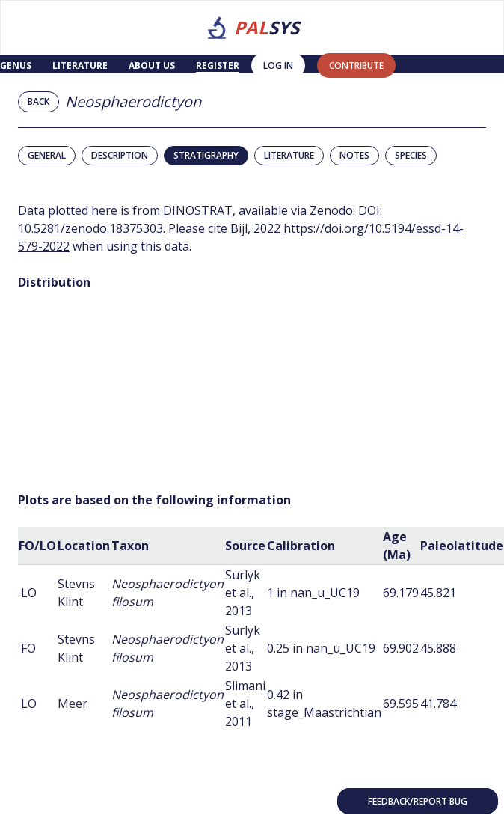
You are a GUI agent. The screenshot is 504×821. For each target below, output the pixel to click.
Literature (80, 65)
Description (120, 155)
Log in (278, 65)
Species (411, 155)
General (47, 155)
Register (218, 65)
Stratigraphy (206, 155)
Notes (354, 155)
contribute (356, 65)
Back (39, 101)
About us (152, 65)
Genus (16, 65)
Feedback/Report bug (418, 801)
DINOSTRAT (198, 210)
